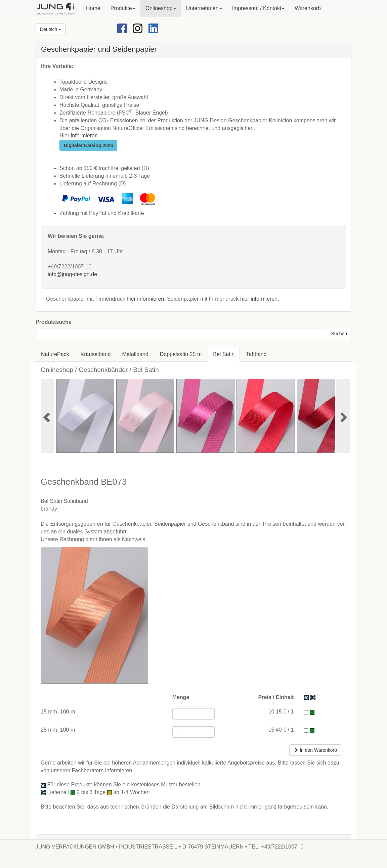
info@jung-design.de (72, 274)
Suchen (339, 334)
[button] (123, 8)
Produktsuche (54, 322)
